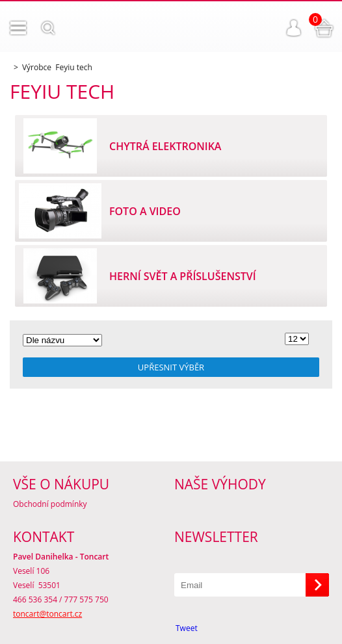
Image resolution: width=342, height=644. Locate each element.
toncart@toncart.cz (47, 614)
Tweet (187, 628)
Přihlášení (294, 28)
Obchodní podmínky (50, 504)
